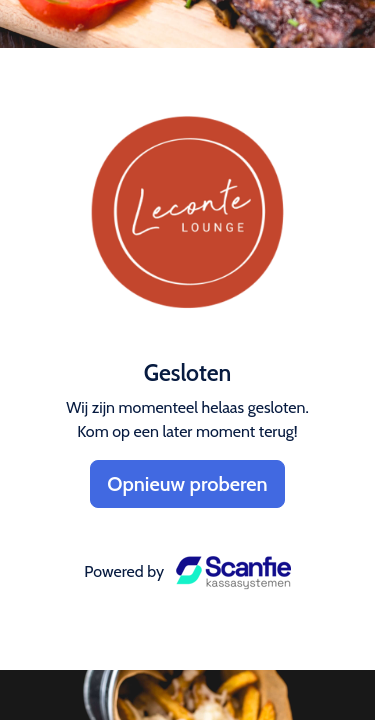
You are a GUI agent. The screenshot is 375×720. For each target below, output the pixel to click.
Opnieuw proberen (187, 484)
